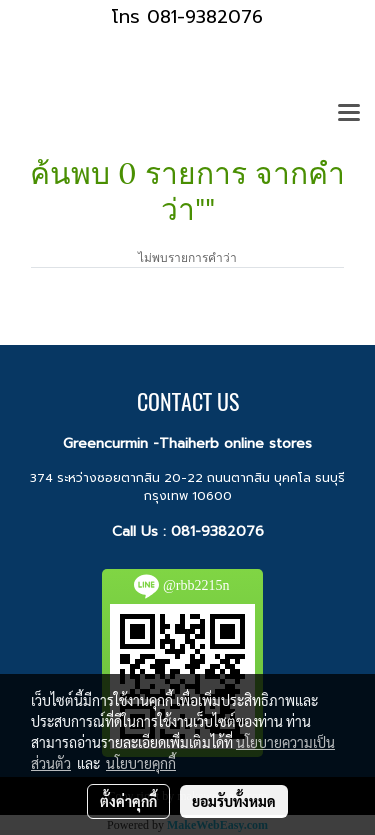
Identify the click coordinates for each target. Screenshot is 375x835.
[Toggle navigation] (349, 114)
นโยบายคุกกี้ (141, 763)
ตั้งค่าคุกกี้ (128, 801)
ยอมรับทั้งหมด (234, 801)
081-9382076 (217, 531)
